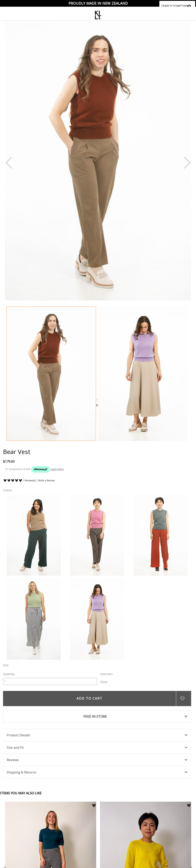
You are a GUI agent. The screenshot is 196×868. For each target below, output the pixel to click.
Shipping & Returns (21, 772)
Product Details (18, 735)
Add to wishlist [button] (184, 699)
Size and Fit (15, 748)
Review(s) (30, 480)
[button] (94, 806)
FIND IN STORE (95, 716)
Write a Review (46, 480)
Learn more (57, 469)
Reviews (13, 760)
